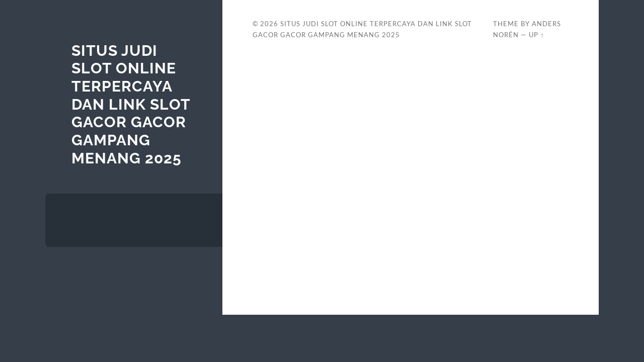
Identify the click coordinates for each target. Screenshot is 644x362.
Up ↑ (536, 35)
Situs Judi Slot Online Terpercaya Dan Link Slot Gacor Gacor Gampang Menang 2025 (131, 104)
